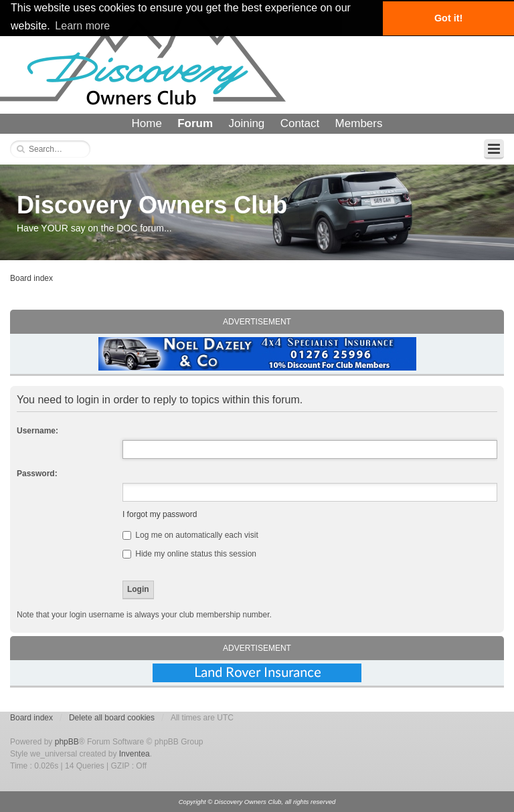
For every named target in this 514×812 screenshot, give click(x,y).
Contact (300, 123)
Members (359, 123)
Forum (195, 123)
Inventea (135, 754)
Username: (37, 431)
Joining (246, 123)
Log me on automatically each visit (190, 535)
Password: (37, 474)
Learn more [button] (82, 26)
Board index (31, 278)
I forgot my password (160, 514)
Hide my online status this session (189, 554)
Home (147, 123)
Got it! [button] (448, 18)
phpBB (67, 742)
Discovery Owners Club (152, 205)
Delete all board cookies (112, 718)
